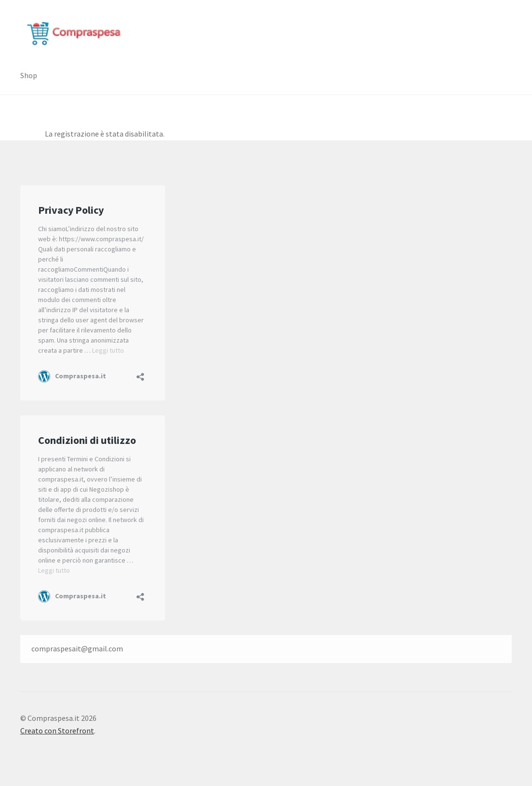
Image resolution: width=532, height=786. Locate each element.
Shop (29, 75)
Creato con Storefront (57, 731)
